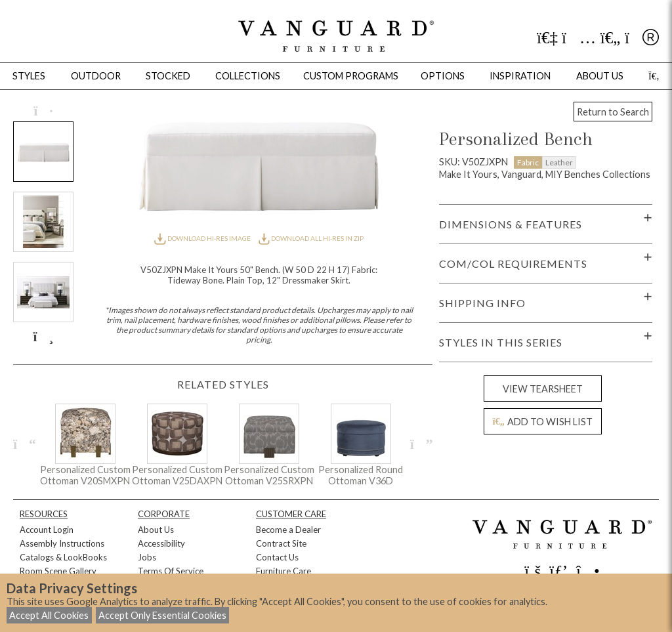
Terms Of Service (171, 571)
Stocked (168, 76)
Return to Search (613, 112)
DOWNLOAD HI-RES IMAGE (203, 238)
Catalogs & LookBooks (63, 557)
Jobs (147, 557)
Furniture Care (283, 571)
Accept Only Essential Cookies (162, 615)
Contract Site (281, 543)
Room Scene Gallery (58, 571)
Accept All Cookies (49, 615)
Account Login (47, 530)
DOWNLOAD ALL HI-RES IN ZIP (311, 238)
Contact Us (277, 557)
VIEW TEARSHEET (543, 389)
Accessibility (161, 543)
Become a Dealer (288, 530)
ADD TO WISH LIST (543, 422)
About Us (156, 530)
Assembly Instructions (62, 543)
